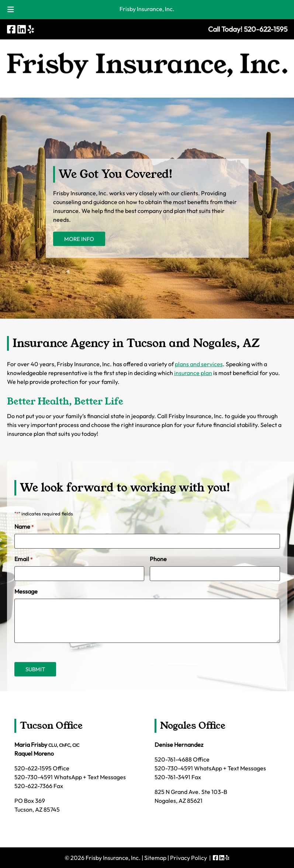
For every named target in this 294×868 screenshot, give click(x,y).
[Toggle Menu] (11, 10)
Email (23, 559)
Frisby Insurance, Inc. (147, 9)
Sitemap (155, 858)
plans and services (199, 364)
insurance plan (193, 373)
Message (26, 591)
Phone (158, 559)
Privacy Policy (188, 858)
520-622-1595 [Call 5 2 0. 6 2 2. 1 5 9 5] (33, 768)
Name (24, 527)
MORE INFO (79, 239)
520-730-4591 (34, 777)
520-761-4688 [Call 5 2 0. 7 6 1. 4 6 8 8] (173, 759)
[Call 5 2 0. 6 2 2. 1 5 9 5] (266, 29)
